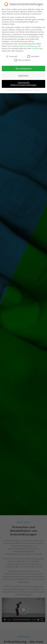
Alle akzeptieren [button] (24, 68)
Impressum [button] (37, 89)
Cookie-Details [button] (12, 89)
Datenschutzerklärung (28, 45)
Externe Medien (23, 59)
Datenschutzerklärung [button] (25, 89)
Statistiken (33, 55)
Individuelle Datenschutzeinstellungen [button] (23, 83)
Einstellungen (37, 47)
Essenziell (12, 55)
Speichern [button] (23, 75)
